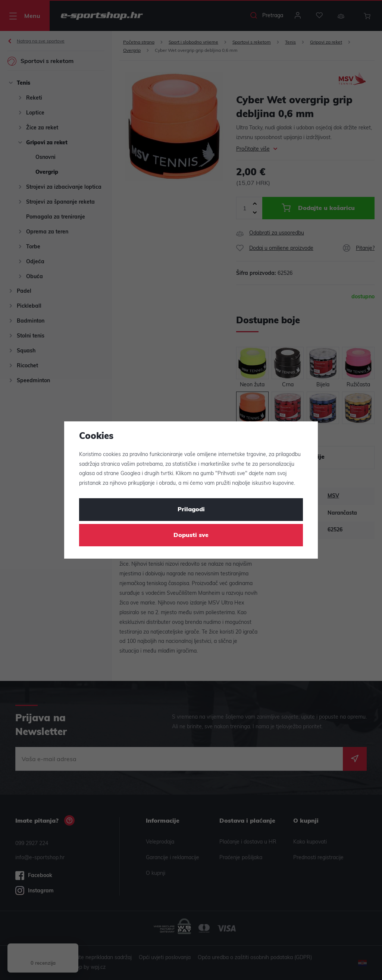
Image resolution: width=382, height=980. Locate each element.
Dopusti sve (191, 535)
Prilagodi (191, 510)
